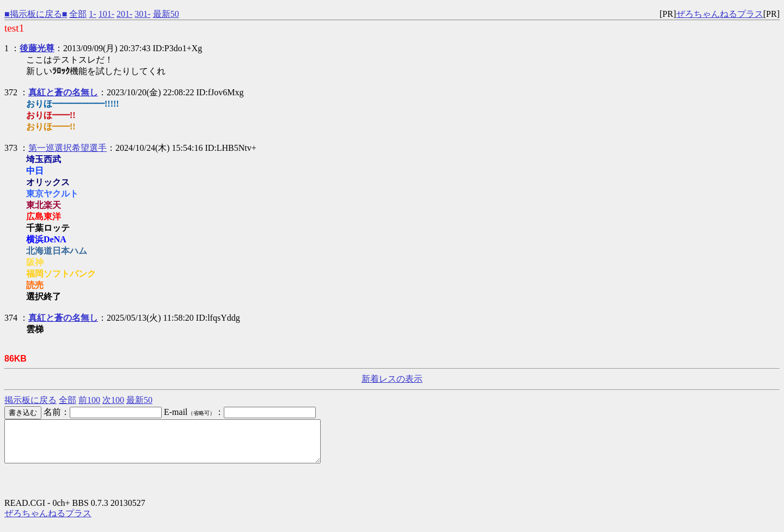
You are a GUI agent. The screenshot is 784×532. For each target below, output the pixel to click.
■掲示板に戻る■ (36, 14)
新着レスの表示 (392, 379)
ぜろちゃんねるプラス (720, 14)
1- (92, 14)
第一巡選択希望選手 (68, 148)
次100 (113, 400)
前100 (89, 400)
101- (106, 14)
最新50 (166, 14)
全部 (78, 14)
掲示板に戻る (30, 400)
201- (124, 14)
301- (142, 14)
